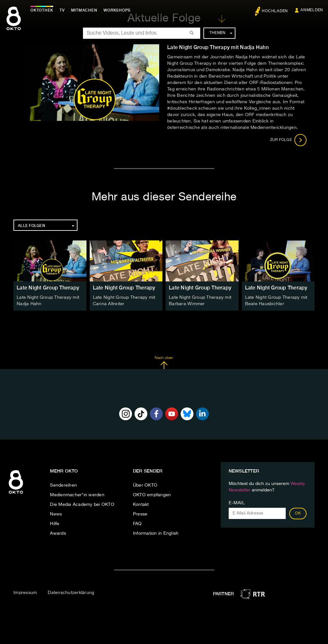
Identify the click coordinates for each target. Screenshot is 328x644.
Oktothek (42, 10)
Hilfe (55, 524)
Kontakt (141, 505)
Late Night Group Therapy (48, 288)
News (56, 514)
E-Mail (237, 503)
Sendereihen (63, 485)
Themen (221, 33)
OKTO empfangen (152, 495)
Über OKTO (145, 485)
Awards (58, 533)
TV (62, 10)
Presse (140, 514)
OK (298, 514)
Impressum (25, 593)
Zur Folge (288, 140)
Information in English (156, 533)
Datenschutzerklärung (71, 593)
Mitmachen (84, 10)
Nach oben (164, 363)
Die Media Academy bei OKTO (82, 505)
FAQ (137, 524)
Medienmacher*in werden (77, 495)
